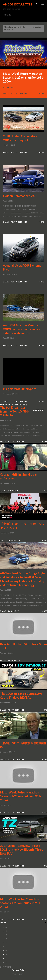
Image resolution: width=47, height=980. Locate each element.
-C (6, 935)
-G (6, 950)
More (41, 93)
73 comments (14, 491)
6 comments (14, 540)
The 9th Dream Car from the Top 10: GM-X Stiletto (14, 411)
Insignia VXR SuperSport (19, 389)
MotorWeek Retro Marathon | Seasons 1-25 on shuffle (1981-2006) (23, 77)
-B (6, 931)
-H (6, 954)
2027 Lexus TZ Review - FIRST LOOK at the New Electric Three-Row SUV (22, 849)
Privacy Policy (17, 974)
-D (6, 939)
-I (5, 958)
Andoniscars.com (17, 4)
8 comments (14, 660)
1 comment (13, 611)
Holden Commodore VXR (20, 196)
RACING (8, 15)
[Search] (37, 4)
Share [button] (6, 93)
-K (6, 962)
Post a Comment (19, 93)
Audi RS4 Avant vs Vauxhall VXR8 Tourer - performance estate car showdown (22, 329)
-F (6, 947)
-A (6, 927)
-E (6, 943)
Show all (38, 27)
